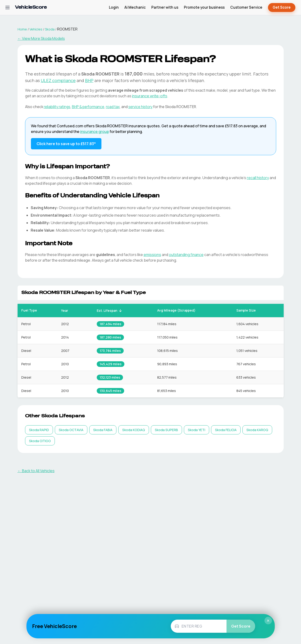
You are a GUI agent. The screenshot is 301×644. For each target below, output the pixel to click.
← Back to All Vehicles (36, 471)
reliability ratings (57, 107)
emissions (152, 255)
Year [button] (67, 311)
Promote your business (204, 7)
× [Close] (268, 621)
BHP (89, 80)
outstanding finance (186, 255)
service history (140, 107)
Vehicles (36, 29)
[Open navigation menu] (7, 8)
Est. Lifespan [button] (110, 311)
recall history (258, 178)
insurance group (95, 132)
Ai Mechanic (135, 7)
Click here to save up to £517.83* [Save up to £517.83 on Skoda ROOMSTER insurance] (66, 144)
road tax (113, 107)
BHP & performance (88, 107)
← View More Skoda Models (41, 38)
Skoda (50, 29)
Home (22, 29)
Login (114, 7)
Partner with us (165, 7)
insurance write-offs (150, 96)
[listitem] (39, 430)
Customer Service (246, 7)
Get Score (282, 8)
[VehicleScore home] (31, 8)
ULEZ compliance (58, 80)
